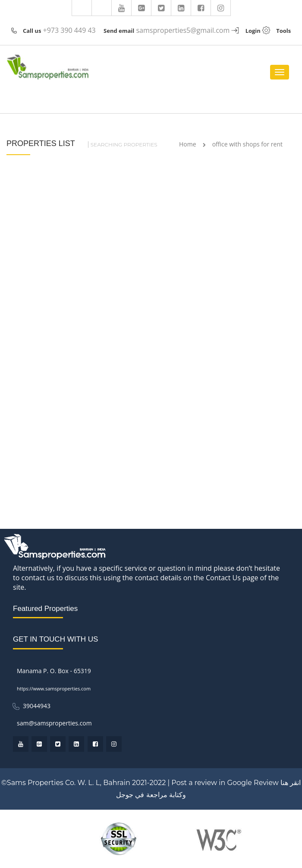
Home (188, 144)
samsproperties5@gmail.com (183, 30)
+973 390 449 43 (69, 30)
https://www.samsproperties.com (54, 688)
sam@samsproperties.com (54, 723)
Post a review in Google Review (225, 783)
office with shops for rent (247, 144)
